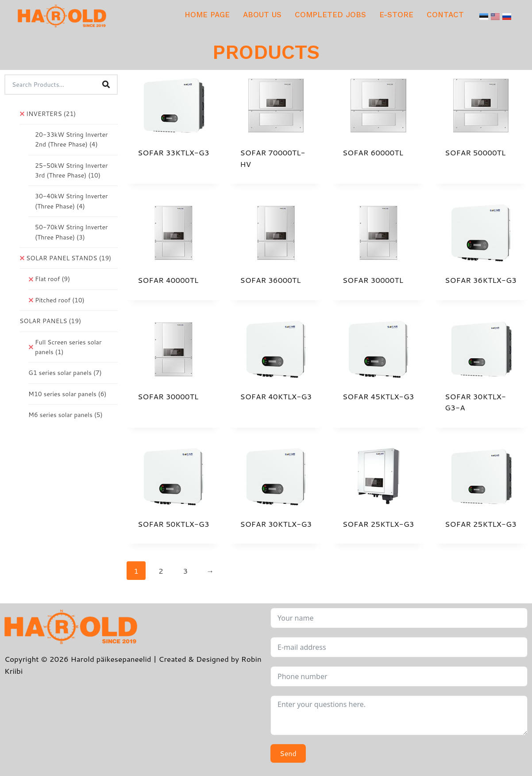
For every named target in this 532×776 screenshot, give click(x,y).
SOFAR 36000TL (270, 280)
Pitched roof (60, 300)
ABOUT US (262, 15)
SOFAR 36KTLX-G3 (481, 280)
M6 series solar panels (66, 415)
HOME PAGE (207, 15)
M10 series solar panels (67, 394)
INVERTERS (51, 114)
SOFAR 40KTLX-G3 (276, 396)
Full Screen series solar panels (68, 347)
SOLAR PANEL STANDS (69, 258)
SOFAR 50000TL (475, 152)
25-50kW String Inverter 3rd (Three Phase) (71, 170)
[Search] (106, 85)
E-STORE (396, 15)
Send (288, 753)
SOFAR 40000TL (168, 280)
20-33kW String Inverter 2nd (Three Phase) (71, 139)
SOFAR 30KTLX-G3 (276, 524)
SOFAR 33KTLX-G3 (173, 152)
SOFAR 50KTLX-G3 (173, 524)
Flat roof (52, 279)
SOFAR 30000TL (373, 280)
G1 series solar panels (65, 373)
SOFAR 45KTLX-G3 (378, 396)
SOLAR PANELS (50, 321)
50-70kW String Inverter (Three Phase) (71, 232)
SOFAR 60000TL (373, 152)
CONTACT (445, 15)
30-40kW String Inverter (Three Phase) (71, 201)
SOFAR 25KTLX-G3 (378, 524)
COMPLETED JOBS (330, 15)
